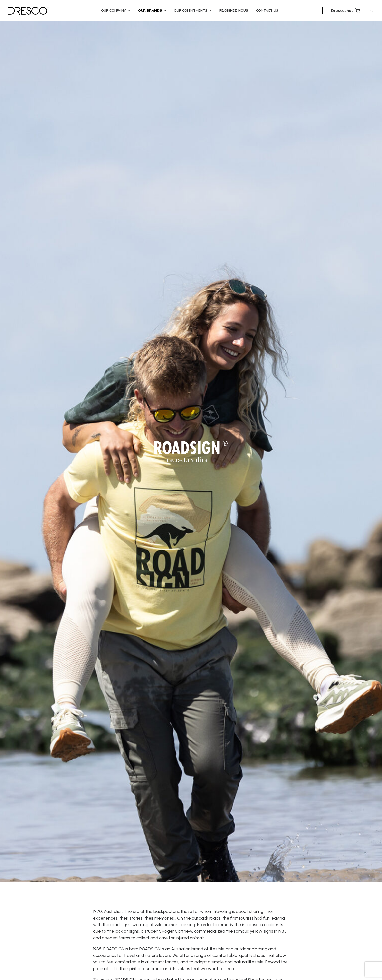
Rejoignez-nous (234, 11)
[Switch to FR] (370, 11)
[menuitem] (115, 11)
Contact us (267, 11)
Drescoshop (342, 11)
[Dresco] (29, 11)
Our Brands (152, 11)
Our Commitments (193, 11)
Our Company (115, 11)
